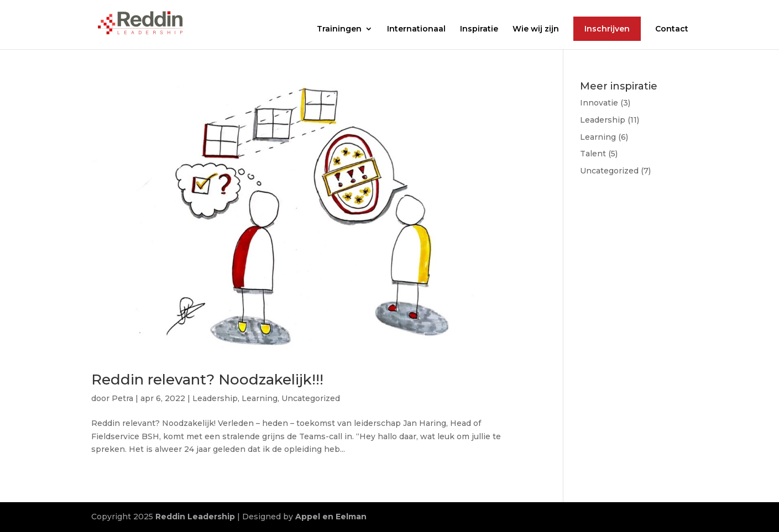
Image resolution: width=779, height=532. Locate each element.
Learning (260, 398)
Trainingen (339, 29)
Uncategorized (311, 398)
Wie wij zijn (536, 29)
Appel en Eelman (331, 517)
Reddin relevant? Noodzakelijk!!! (207, 380)
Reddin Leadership (195, 517)
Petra (122, 398)
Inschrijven (607, 29)
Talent (593, 154)
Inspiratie (479, 29)
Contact (672, 29)
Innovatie (599, 103)
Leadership (215, 398)
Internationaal (416, 29)
